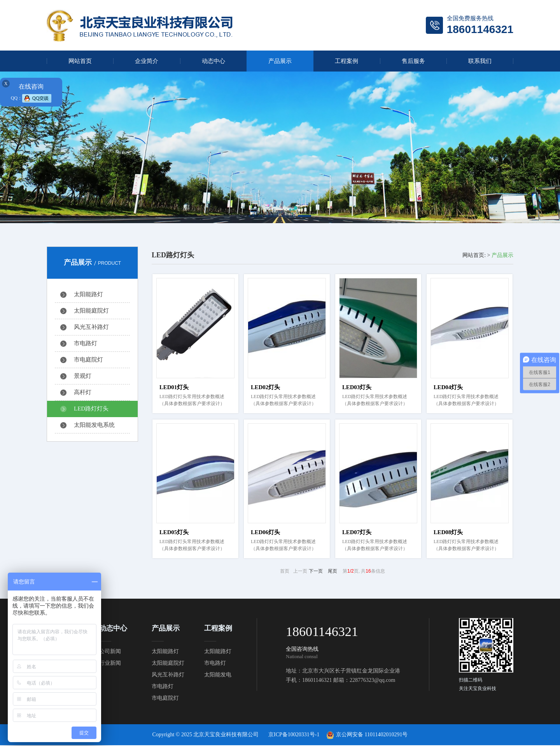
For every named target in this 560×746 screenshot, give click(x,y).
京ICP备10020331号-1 (294, 735)
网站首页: (474, 255)
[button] (255, 216)
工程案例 (346, 61)
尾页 (332, 572)
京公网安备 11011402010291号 (372, 735)
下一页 (316, 572)
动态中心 (213, 61)
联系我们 (480, 61)
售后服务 (413, 61)
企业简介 (147, 61)
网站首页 (80, 61)
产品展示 (280, 61)
